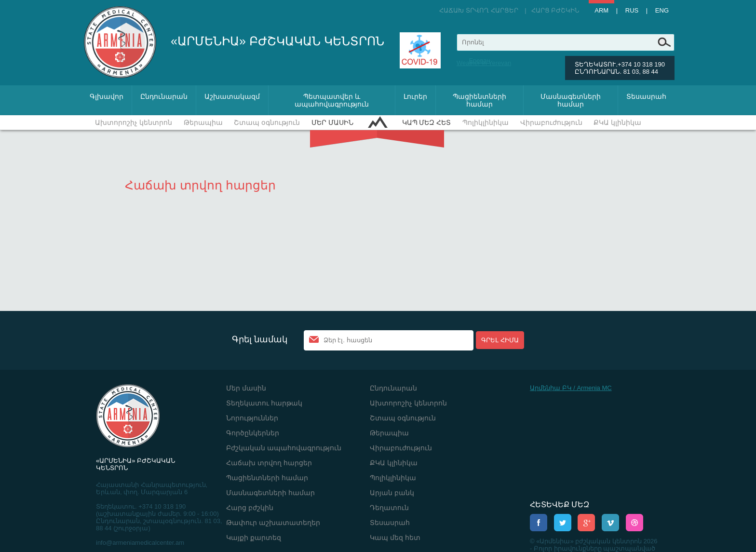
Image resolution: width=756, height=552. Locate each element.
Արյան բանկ (392, 493)
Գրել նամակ (260, 339)
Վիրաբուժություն (551, 122)
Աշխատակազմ (232, 96)
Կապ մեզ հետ (427, 122)
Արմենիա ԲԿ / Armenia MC (571, 388)
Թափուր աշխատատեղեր (273, 523)
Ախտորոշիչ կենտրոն (134, 122)
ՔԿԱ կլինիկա (617, 122)
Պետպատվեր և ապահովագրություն (332, 100)
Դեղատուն (389, 508)
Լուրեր (415, 96)
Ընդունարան (164, 96)
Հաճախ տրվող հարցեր (479, 10)
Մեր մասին (332, 122)
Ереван (479, 61)
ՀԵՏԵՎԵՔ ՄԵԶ (560, 505)
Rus (632, 10)
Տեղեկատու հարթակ (264, 403)
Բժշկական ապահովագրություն (284, 448)
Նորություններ (252, 418)
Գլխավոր (107, 96)
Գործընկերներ (253, 433)
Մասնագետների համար (571, 100)
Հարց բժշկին (555, 10)
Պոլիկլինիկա (486, 122)
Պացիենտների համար (479, 100)
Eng (662, 10)
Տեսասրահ (646, 96)
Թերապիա (203, 122)
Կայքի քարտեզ (254, 538)
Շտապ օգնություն (267, 122)
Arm (601, 10)
